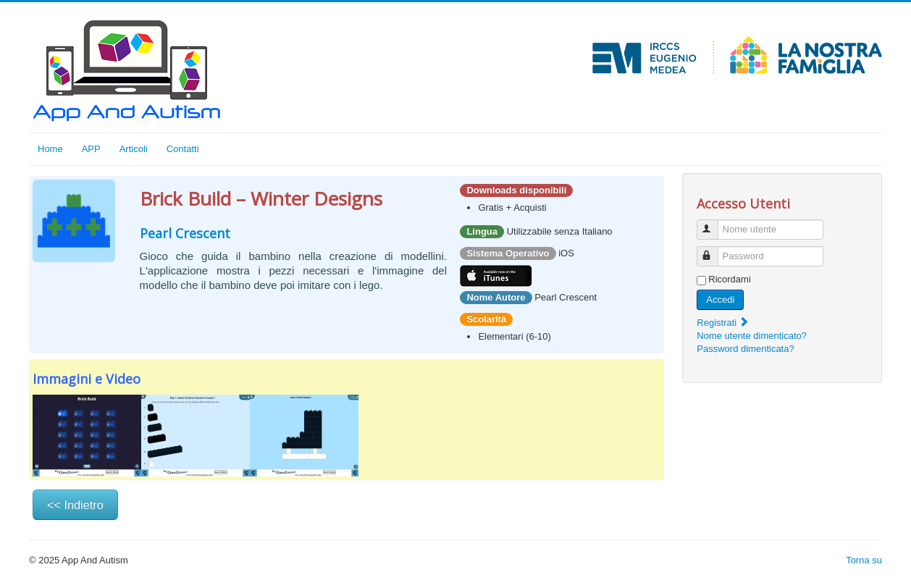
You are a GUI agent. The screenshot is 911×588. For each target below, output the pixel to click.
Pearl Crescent (185, 233)
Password (714, 250)
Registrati (723, 323)
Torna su (864, 560)
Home (50, 149)
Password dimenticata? (745, 349)
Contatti (183, 149)
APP (91, 149)
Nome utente (714, 223)
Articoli (134, 149)
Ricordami (730, 279)
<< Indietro (75, 505)
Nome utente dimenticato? (752, 336)
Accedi (720, 299)
